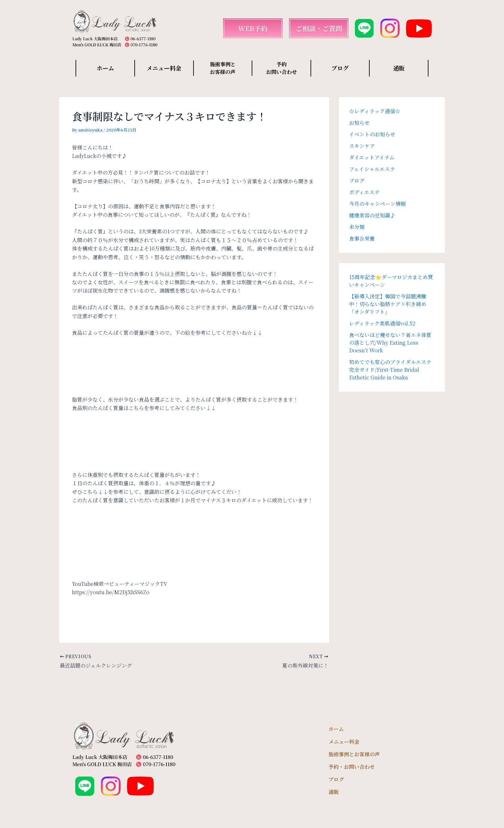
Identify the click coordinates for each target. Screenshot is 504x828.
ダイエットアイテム (372, 157)
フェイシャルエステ (372, 169)
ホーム (105, 68)
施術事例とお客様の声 (354, 754)
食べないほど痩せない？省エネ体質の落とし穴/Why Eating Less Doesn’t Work (390, 343)
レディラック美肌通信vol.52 (382, 323)
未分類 (357, 227)
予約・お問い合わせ (352, 767)
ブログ (340, 68)
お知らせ (359, 123)
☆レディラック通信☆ (375, 111)
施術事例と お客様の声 (223, 68)
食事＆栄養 (362, 238)
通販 (399, 68)
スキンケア (362, 146)
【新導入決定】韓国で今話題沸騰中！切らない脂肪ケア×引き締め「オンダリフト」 (388, 304)
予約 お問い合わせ (282, 68)
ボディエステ (364, 192)
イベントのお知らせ (372, 134)
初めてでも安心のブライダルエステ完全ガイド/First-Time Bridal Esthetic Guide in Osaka (390, 370)
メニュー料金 (164, 68)
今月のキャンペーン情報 (377, 204)
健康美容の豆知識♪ (372, 215)
